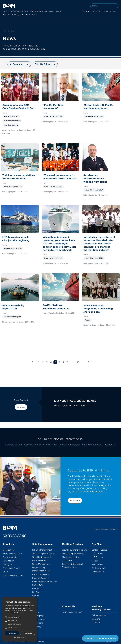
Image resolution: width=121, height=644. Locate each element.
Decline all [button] (28, 633)
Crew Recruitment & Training (75, 550)
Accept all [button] (12, 633)
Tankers (95, 561)
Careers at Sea (14, 445)
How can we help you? (72, 612)
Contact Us (68, 606)
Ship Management (19, 12)
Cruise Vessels (98, 572)
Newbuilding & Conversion (74, 553)
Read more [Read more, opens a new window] (21, 613)
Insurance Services (40, 578)
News (58, 12)
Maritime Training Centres (15, 15)
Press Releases (39, 619)
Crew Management (41, 574)
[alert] (20, 619)
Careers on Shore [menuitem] (91, 12)
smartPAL (36, 588)
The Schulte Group (11, 568)
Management (9, 550)
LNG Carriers (97, 553)
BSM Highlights (39, 616)
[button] (6, 617)
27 (78, 362)
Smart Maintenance (41, 564)
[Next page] (89, 362)
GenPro (36, 596)
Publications (38, 623)
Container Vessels (99, 550)
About (6, 12)
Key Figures (8, 564)
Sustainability (9, 561)
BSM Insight (37, 626)
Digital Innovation (10, 557)
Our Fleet (52, 445)
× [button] (35, 599)
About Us (110, 445)
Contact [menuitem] (33, 15)
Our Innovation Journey (13, 575)
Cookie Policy (39, 641)
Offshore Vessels (99, 568)
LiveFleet (36, 592)
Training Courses (99, 615)
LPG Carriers (97, 557)
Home (5, 31)
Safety (5, 572)
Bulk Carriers (97, 564)
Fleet (51, 12)
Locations (96, 619)
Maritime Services (38, 12)
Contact (21, 407)
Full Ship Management (42, 550)
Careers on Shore (34, 445)
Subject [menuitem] (43, 64)
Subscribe (75, 501)
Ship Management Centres (44, 553)
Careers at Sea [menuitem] (109, 12)
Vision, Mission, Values (13, 553)
